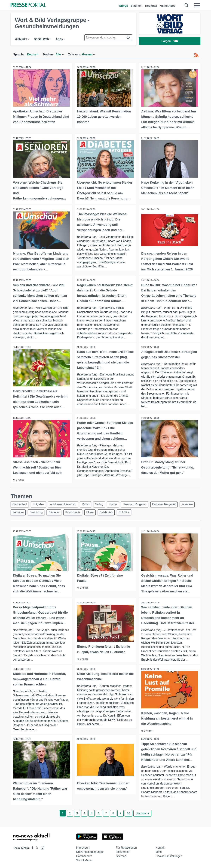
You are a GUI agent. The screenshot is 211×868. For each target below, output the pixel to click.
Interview (19, 512)
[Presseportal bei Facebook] (32, 847)
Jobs (159, 851)
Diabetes (74, 512)
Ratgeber (40, 503)
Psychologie (94, 512)
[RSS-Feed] (196, 55)
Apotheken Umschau (65, 503)
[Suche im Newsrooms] (108, 38)
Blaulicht (137, 6)
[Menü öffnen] (197, 5)
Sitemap (121, 855)
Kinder (118, 503)
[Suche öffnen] (187, 5)
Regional (151, 6)
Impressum (83, 847)
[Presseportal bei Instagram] (41, 847)
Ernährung (55, 512)
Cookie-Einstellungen (169, 855)
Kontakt (160, 847)
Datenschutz (84, 855)
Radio (89, 503)
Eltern (112, 512)
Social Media (84, 859)
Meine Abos (168, 6)
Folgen (170, 41)
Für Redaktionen (126, 847)
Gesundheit (20, 503)
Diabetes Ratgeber (171, 503)
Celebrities (129, 512)
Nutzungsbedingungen (90, 851)
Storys (124, 6)
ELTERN (148, 512)
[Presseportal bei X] (36, 847)
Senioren (36, 512)
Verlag (103, 503)
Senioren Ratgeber (141, 503)
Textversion (123, 851)
